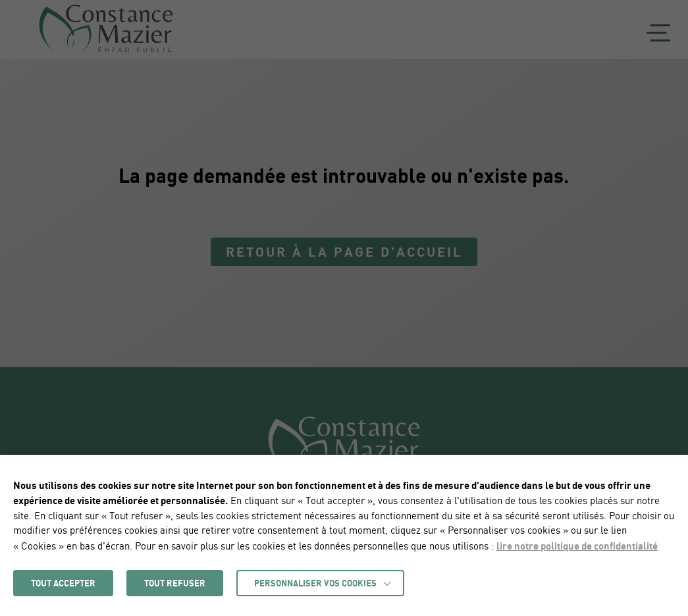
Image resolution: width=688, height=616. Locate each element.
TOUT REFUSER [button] (175, 583)
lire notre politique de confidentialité (577, 546)
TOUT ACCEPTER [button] (63, 583)
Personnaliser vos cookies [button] (315, 583)
